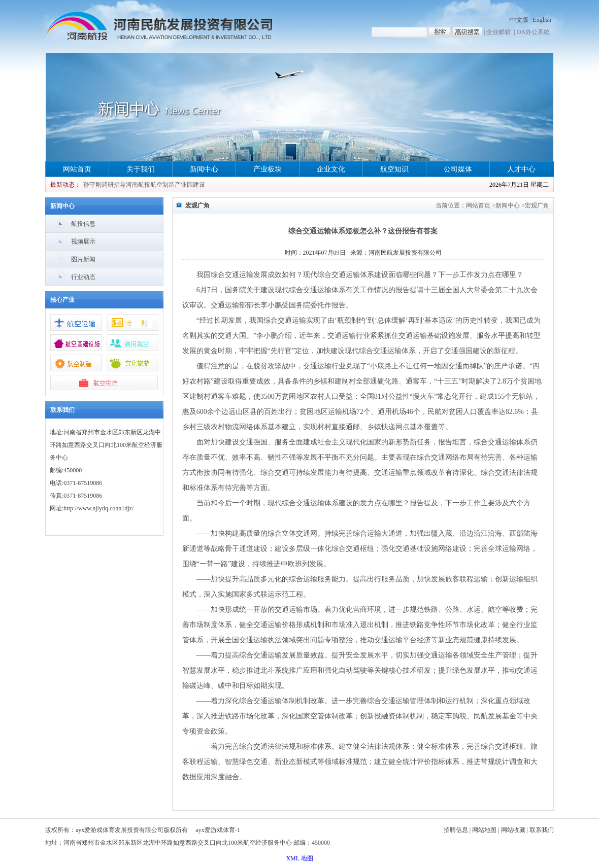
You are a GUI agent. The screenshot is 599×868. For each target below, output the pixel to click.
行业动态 (83, 277)
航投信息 (83, 224)
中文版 (519, 20)
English (542, 20)
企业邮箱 (498, 32)
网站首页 (77, 169)
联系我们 (542, 830)
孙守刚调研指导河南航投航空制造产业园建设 (144, 185)
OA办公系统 (533, 32)
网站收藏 (513, 830)
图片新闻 (83, 259)
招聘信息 (456, 830)
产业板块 (268, 169)
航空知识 (394, 169)
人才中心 (521, 169)
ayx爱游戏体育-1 (218, 830)
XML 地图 (299, 858)
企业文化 (331, 169)
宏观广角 (537, 205)
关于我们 (141, 169)
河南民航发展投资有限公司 (405, 253)
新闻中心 (204, 169)
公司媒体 (458, 169)
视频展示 (83, 241)
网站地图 (484, 830)
